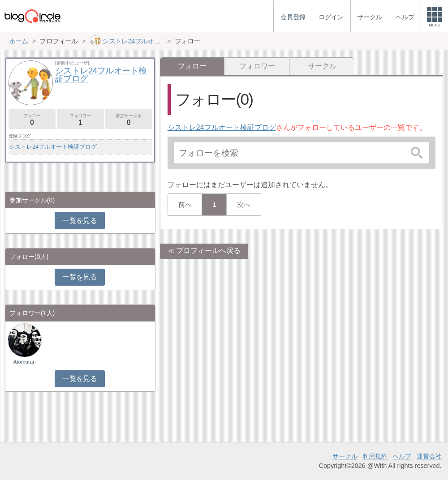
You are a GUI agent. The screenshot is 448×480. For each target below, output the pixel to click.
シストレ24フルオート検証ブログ (222, 127)
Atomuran (25, 362)
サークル (322, 66)
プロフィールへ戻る (208, 251)
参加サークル (129, 120)
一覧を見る (80, 221)
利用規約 (375, 456)
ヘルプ (402, 456)
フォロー (32, 120)
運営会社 (429, 456)
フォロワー (257, 66)
